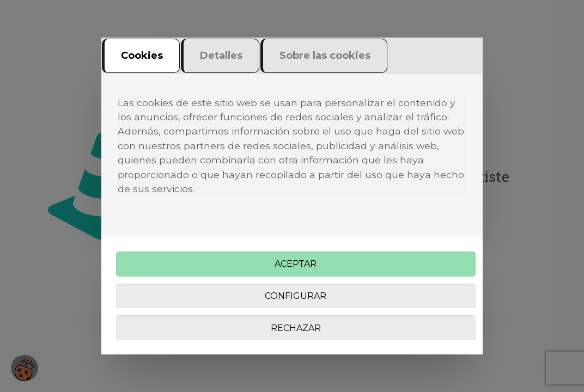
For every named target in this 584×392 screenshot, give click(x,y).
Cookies (142, 56)
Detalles (221, 56)
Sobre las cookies (325, 56)
